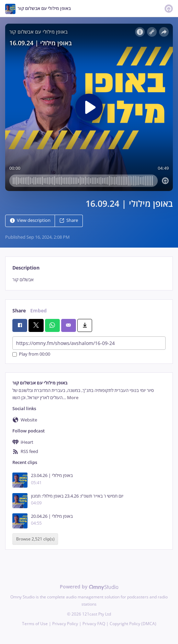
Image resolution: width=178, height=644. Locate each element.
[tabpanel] (89, 280)
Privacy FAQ (94, 624)
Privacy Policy (65, 624)
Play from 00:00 (31, 354)
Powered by (89, 587)
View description (30, 220)
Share (69, 220)
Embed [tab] (38, 311)
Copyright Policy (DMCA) (133, 624)
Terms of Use (35, 624)
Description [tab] (26, 268)
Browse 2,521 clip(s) (35, 539)
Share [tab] (19, 311)
